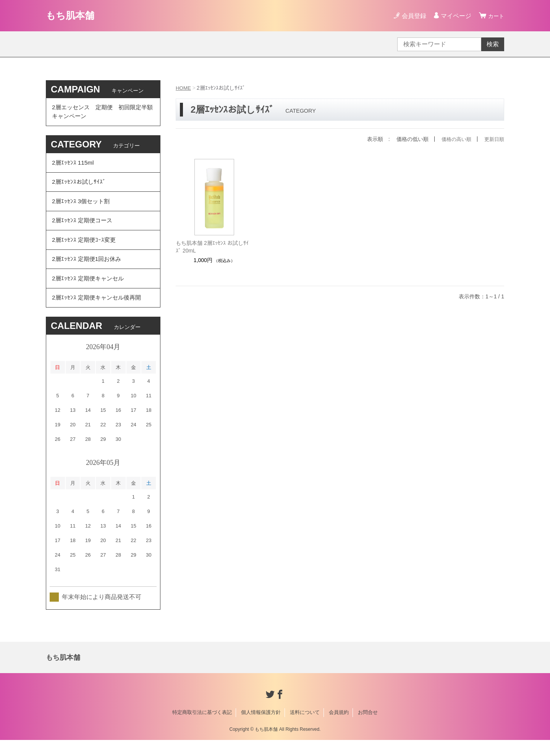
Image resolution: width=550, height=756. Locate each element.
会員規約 (339, 728)
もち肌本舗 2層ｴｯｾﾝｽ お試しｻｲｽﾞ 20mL (212, 247)
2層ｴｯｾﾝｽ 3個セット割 (82, 208)
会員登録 (412, 16)
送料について (305, 728)
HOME (184, 88)
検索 (493, 44)
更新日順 (493, 139)
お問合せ (368, 728)
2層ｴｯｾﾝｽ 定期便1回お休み (88, 271)
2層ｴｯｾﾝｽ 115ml (74, 166)
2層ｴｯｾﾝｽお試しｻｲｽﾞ (80, 187)
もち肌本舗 (73, 15)
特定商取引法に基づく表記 (202, 728)
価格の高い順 (454, 139)
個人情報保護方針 (261, 728)
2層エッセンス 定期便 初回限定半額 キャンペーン (103, 113)
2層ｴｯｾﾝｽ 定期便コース (83, 229)
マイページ (454, 16)
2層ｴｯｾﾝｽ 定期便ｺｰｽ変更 (85, 250)
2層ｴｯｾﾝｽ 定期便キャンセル (90, 292)
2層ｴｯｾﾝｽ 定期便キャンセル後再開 (99, 313)
